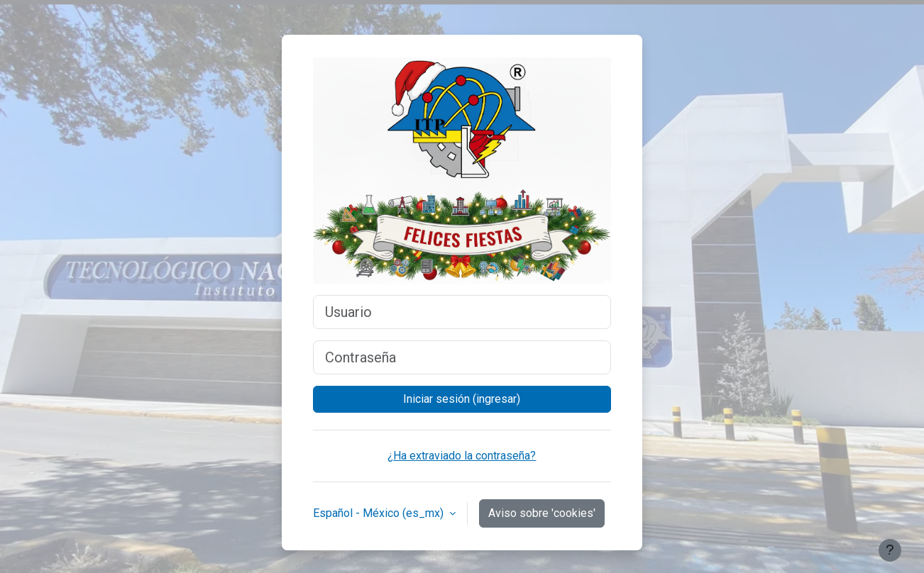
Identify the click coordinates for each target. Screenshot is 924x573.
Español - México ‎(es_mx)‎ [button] (380, 513)
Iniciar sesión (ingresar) (462, 399)
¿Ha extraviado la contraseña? (462, 456)
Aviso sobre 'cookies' (542, 513)
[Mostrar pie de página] (890, 550)
